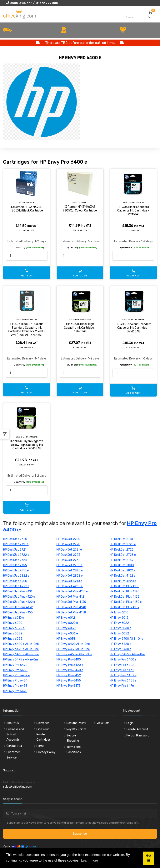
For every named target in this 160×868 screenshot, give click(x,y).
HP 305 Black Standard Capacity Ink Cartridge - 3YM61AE (133, 211)
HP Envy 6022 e (14, 628)
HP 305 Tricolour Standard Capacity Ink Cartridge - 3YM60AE (133, 328)
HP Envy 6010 (119, 612)
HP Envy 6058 (66, 639)
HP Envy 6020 (13, 623)
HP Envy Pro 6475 (69, 686)
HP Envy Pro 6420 (15, 665)
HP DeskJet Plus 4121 (71, 597)
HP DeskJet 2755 (15, 565)
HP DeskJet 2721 (15, 550)
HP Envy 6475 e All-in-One (21, 660)
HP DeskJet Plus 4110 (18, 591)
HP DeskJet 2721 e (69, 550)
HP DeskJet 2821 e (123, 570)
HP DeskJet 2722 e (16, 555)
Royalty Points (76, 729)
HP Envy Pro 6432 (122, 670)
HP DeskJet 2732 (68, 560)
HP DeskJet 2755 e (69, 565)
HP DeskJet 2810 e (16, 570)
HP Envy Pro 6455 (69, 681)
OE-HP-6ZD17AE (29, 319)
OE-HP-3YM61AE (136, 202)
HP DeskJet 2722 (122, 550)
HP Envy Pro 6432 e (16, 675)
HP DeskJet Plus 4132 (18, 607)
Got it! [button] (149, 858)
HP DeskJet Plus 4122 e (19, 602)
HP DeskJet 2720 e (123, 544)
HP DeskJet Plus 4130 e (126, 602)
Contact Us (14, 746)
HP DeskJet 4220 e (123, 581)
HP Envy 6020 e (67, 623)
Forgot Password (138, 736)
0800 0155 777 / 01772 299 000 (32, 3)
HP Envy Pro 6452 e (123, 675)
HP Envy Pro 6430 (15, 670)
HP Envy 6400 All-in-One (126, 639)
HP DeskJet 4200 (15, 581)
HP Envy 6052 (119, 634)
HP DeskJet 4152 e (123, 576)
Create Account (137, 729)
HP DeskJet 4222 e (16, 586)
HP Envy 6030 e (121, 628)
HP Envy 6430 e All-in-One (21, 654)
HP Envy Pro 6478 (15, 691)
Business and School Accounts (15, 734)
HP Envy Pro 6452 (69, 675)
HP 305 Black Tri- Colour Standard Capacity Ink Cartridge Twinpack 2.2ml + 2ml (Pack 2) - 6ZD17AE (27, 330)
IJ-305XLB (29, 202)
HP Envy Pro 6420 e (70, 665)
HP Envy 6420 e (121, 644)
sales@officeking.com (18, 787)
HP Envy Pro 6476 (122, 686)
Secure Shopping (73, 738)
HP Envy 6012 (66, 618)
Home (40, 746)
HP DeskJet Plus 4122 (125, 597)
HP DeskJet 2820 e (70, 570)
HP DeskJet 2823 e (70, 576)
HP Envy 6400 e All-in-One (21, 644)
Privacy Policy (46, 752)
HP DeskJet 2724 (15, 560)
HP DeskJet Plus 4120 (125, 591)
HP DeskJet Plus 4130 (71, 602)
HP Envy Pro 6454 (15, 681)
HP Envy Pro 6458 (15, 686)
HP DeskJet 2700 (68, 539)
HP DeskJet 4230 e (70, 586)
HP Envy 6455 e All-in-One (128, 654)
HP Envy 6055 (13, 639)
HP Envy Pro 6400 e (123, 660)
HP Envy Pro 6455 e (123, 681)
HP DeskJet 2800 (122, 565)
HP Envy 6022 (119, 623)
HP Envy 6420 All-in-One (73, 644)
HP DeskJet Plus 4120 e (19, 597)
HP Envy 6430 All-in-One (73, 649)
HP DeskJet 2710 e (16, 544)
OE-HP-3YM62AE (83, 319)
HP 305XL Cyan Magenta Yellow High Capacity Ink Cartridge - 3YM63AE (27, 445)
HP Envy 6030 (66, 628)
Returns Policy (76, 723)
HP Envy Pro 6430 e (70, 670)
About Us (13, 723)
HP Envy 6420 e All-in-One (21, 649)
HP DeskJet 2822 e (16, 576)
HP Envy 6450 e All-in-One (74, 654)
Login (130, 723)
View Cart (103, 723)
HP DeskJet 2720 (68, 544)
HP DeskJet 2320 (15, 539)
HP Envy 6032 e (67, 634)
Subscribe (80, 834)
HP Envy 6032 (13, 634)
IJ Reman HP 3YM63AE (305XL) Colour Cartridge (80, 209)
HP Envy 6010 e (14, 618)
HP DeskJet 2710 (121, 539)
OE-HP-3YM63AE (29, 437)
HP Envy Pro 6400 (69, 660)
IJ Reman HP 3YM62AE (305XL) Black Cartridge (27, 209)
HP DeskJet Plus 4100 (125, 586)
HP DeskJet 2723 (68, 555)
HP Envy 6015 (119, 618)
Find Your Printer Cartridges (44, 734)
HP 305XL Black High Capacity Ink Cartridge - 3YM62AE (80, 328)
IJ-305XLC (83, 202)
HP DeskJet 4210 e (69, 581)
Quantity (29, 247)
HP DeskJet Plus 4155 (18, 612)
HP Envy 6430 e (121, 649)
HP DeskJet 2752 (122, 560)
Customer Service (13, 755)
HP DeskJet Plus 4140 (71, 607)
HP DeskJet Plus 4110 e (72, 591)
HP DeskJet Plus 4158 (71, 612)
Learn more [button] (90, 860)
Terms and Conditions (74, 750)
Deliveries (43, 723)
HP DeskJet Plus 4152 (125, 607)
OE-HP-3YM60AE (136, 320)
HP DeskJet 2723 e (123, 555)
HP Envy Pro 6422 (122, 665)
